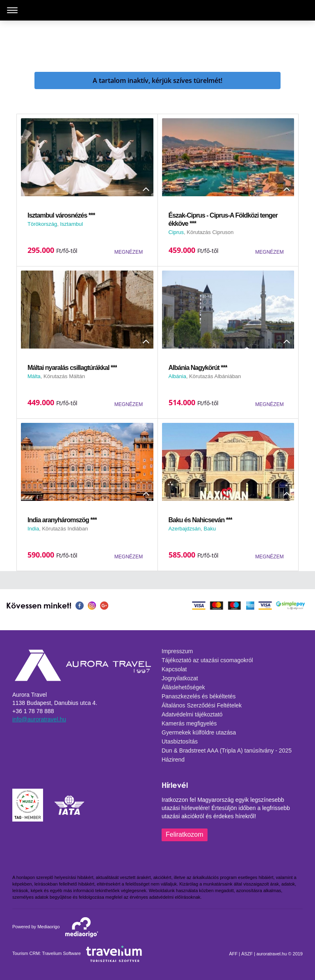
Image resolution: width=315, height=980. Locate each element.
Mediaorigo (48, 927)
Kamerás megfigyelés (189, 723)
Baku (210, 529)
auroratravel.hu (272, 954)
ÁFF (233, 954)
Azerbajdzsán (185, 529)
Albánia (177, 376)
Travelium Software (62, 953)
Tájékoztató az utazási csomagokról (207, 660)
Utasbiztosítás (180, 741)
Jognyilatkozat (180, 678)
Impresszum (177, 651)
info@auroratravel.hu (39, 719)
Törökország (42, 224)
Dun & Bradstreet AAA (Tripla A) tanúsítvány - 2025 (227, 750)
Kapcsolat (174, 669)
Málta (34, 376)
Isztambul (71, 224)
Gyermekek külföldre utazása (199, 732)
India (33, 529)
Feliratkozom (185, 834)
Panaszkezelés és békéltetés (199, 696)
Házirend (173, 760)
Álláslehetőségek (183, 687)
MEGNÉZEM (129, 252)
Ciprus (176, 232)
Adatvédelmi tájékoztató (192, 714)
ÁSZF (247, 954)
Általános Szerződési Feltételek (202, 705)
